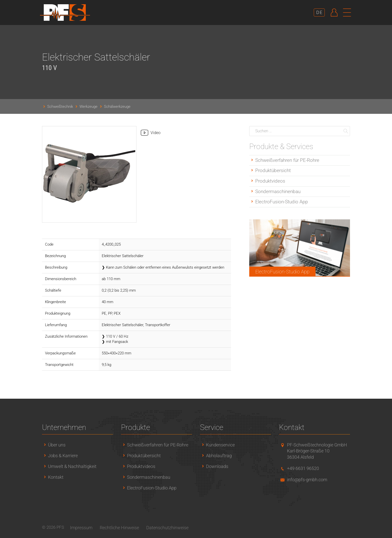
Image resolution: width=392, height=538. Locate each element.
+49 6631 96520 (303, 468)
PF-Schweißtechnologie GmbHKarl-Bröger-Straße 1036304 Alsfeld (317, 451)
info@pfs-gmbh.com (307, 480)
